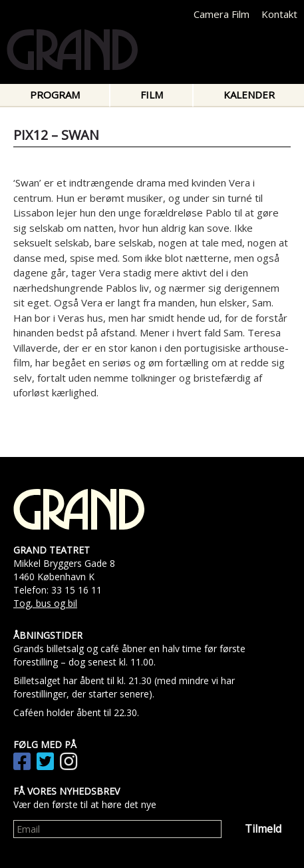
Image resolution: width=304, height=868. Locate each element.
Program (55, 95)
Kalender (249, 95)
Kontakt (279, 14)
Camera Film (222, 14)
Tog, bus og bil (45, 603)
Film (152, 95)
